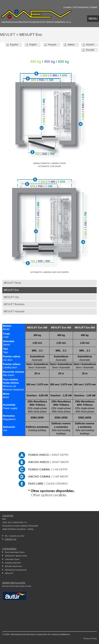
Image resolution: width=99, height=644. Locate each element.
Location (67, 7)
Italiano (71, 45)
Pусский (90, 50)
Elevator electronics (14, 566)
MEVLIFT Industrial (14, 311)
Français (52, 45)
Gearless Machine (13, 563)
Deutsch (90, 45)
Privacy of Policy (90, 639)
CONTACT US (11, 539)
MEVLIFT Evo (11, 290)
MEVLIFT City (11, 297)
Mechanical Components (16, 570)
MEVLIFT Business (14, 304)
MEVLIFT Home (12, 283)
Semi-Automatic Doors (15, 552)
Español (14, 45)
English (33, 45)
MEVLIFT (8, 35)
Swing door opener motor (16, 556)
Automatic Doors (12, 559)
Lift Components (81, 7)
